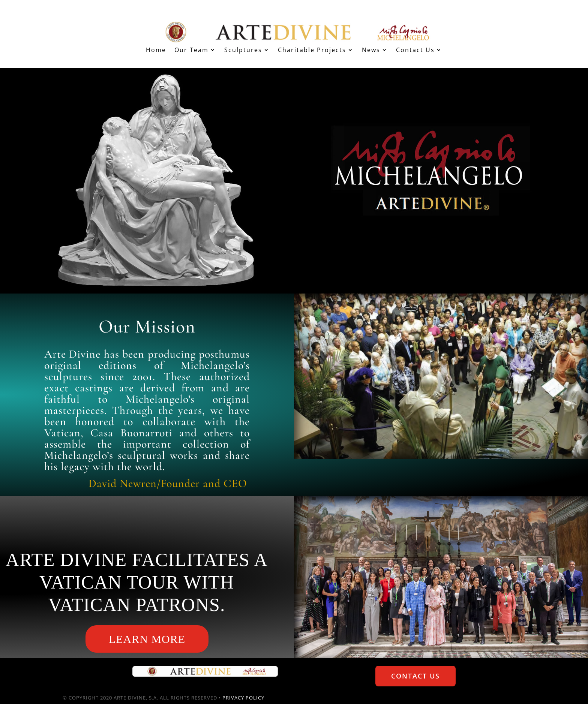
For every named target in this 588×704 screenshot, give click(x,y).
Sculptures (243, 51)
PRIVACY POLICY (243, 698)
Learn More (147, 639)
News (371, 51)
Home (156, 51)
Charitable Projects (312, 51)
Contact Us (415, 51)
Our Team (191, 51)
